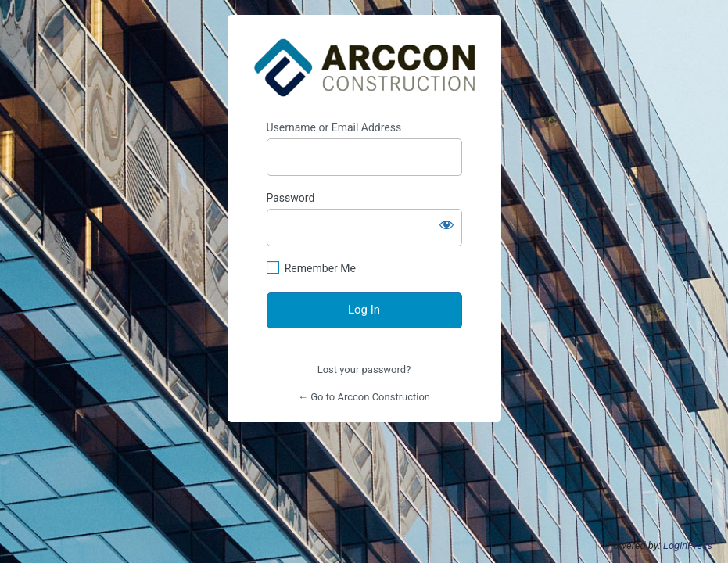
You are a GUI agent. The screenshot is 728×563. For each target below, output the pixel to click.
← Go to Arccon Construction (364, 397)
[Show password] (446, 224)
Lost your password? (364, 369)
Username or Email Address (334, 127)
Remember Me (320, 268)
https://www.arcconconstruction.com (364, 68)
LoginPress (688, 545)
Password (291, 198)
